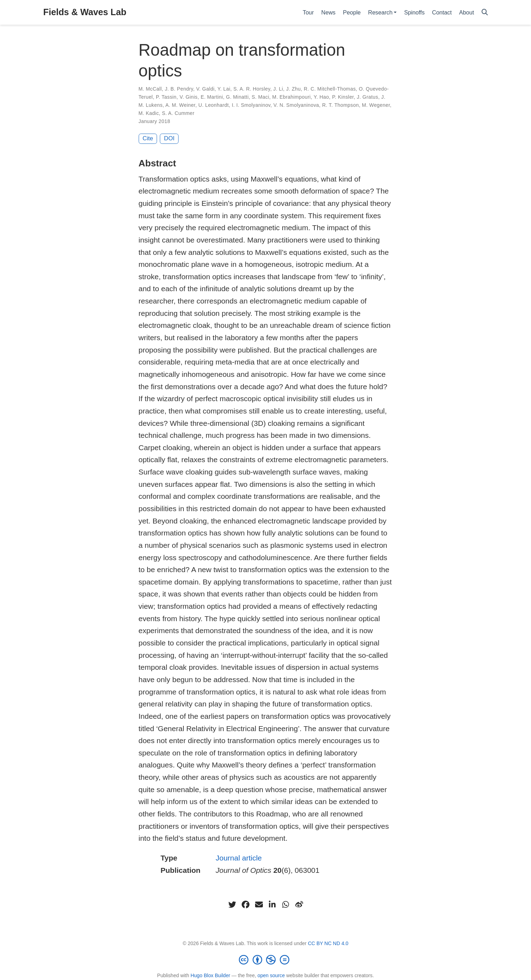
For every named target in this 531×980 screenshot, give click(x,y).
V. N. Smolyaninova (296, 105)
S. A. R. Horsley (252, 89)
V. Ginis (189, 97)
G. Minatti (237, 97)
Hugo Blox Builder (210, 975)
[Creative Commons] (266, 960)
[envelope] (259, 905)
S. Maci (260, 97)
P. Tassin (166, 97)
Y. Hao (321, 97)
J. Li (278, 89)
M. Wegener (376, 105)
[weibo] (299, 905)
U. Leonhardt (213, 105)
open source (271, 975)
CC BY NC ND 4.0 (328, 943)
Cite (148, 138)
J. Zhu (293, 89)
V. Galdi (205, 89)
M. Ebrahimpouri (292, 97)
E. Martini (212, 97)
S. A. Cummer (178, 113)
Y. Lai (224, 89)
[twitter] (232, 905)
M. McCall (150, 89)
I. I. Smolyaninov (251, 105)
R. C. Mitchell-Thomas (330, 89)
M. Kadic (149, 113)
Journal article (239, 858)
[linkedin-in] (272, 905)
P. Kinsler (343, 97)
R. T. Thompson (340, 105)
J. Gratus (367, 97)
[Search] (485, 13)
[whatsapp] (286, 905)
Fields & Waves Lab (85, 12)
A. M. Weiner (180, 105)
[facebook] (246, 905)
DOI (169, 138)
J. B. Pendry (179, 89)
